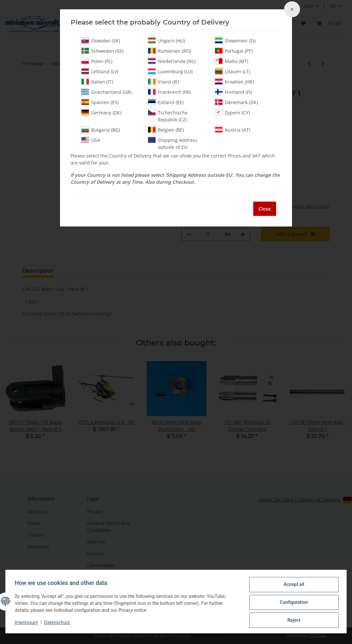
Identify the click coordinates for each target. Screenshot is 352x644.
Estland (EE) (166, 102)
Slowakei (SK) (101, 40)
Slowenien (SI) (235, 40)
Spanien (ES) (100, 102)
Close (265, 209)
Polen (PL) (97, 61)
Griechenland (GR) (106, 92)
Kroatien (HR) (234, 82)
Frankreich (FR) (169, 92)
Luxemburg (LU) (170, 71)
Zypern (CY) (232, 112)
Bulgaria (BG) (101, 130)
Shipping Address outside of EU (173, 143)
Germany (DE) (101, 112)
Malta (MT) (232, 61)
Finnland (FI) (233, 92)
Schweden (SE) (102, 51)
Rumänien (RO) (170, 51)
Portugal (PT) (234, 51)
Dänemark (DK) (236, 102)
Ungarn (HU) (166, 40)
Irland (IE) (163, 82)
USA (91, 140)
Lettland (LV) (100, 71)
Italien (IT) (97, 82)
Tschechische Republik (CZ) (168, 116)
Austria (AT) (233, 130)
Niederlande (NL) (172, 61)
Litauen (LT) (233, 71)
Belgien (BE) (166, 130)
